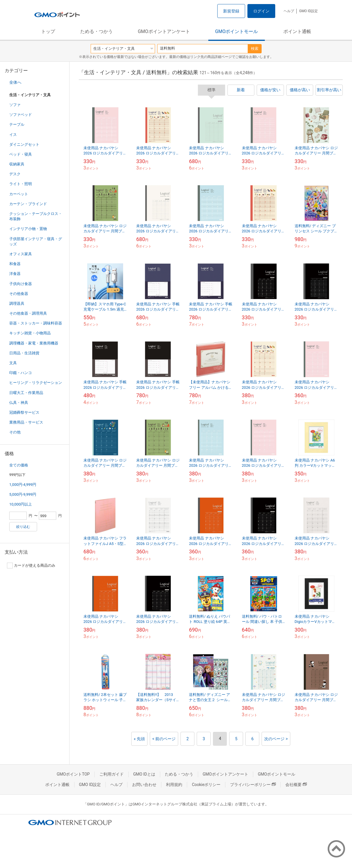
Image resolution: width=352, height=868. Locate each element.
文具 (13, 363)
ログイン (261, 11)
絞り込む (23, 527)
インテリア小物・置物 (28, 229)
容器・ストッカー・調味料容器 (36, 323)
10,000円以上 (21, 504)
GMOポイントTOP (73, 774)
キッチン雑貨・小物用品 (30, 333)
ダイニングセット (24, 144)
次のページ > (276, 739)
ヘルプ (289, 11)
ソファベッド (21, 115)
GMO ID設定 (308, 11)
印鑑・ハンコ (21, 373)
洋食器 (15, 274)
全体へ (15, 82)
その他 (15, 432)
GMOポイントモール (237, 31)
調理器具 (17, 303)
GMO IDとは (144, 774)
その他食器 (19, 294)
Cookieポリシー (206, 785)
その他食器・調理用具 (28, 313)
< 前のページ (164, 739)
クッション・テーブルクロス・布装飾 (36, 216)
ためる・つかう (96, 31)
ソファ (15, 105)
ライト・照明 (21, 184)
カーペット (19, 194)
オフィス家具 (21, 254)
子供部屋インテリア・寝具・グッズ (36, 241)
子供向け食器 (21, 284)
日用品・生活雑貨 (24, 353)
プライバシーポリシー (253, 785)
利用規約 (174, 785)
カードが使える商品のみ (31, 566)
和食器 (15, 264)
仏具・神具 (19, 403)
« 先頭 (139, 739)
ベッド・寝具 (21, 154)
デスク (15, 174)
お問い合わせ (144, 785)
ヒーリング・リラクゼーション (36, 383)
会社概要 (296, 785)
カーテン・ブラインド (28, 204)
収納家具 (17, 164)
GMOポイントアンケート (164, 31)
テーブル (17, 124)
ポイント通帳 (297, 31)
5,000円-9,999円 (23, 494)
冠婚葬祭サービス (24, 412)
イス (13, 135)
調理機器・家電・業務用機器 (34, 343)
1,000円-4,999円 (23, 485)
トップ (48, 31)
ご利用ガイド (112, 774)
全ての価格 (19, 465)
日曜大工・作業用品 (26, 393)
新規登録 (231, 11)
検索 (255, 49)
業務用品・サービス (26, 422)
